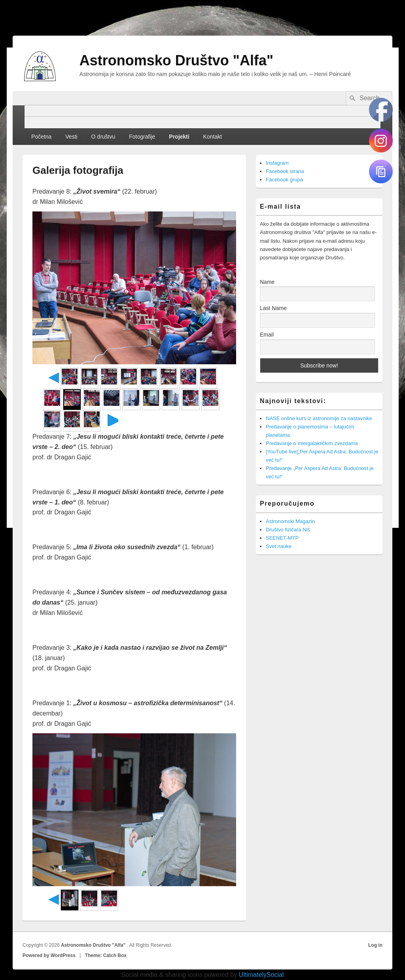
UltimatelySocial (261, 975)
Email (267, 335)
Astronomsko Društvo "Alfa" (176, 60)
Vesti (71, 137)
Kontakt (213, 137)
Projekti (179, 137)
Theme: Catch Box (106, 955)
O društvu (103, 137)
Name (267, 282)
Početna (41, 137)
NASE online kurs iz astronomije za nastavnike (319, 418)
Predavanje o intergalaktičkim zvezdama (312, 443)
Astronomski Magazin (290, 521)
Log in (375, 945)
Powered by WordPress (49, 955)
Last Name (273, 308)
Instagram (277, 163)
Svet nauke (279, 546)
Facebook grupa (284, 180)
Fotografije (142, 137)
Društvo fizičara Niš (288, 530)
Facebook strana (285, 171)
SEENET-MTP (282, 538)
